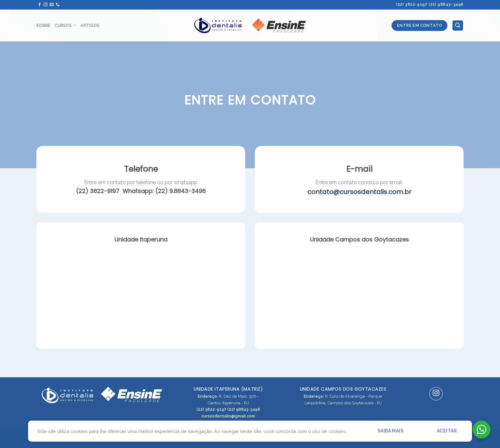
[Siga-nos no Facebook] (40, 5)
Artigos (90, 25)
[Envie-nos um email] (52, 5)
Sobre (43, 25)
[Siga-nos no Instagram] (46, 5)
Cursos (65, 25)
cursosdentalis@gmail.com (228, 416)
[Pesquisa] (458, 26)
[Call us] (58, 5)
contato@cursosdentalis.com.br (359, 192)
